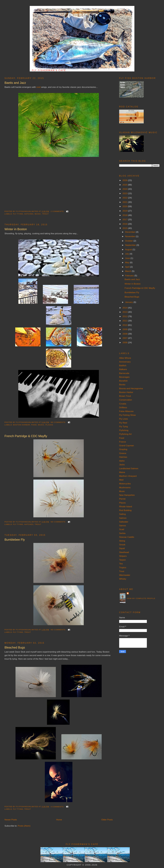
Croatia (123, 404)
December (130, 232)
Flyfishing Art (125, 434)
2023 (125, 193)
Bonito (122, 385)
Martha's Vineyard (128, 476)
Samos (123, 526)
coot (38, 87)
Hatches (29, 214)
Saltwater (124, 522)
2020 (125, 206)
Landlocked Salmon (129, 468)
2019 (125, 211)
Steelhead (124, 552)
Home (59, 820)
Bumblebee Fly (15, 540)
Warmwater (125, 575)
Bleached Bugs (15, 647)
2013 (125, 312)
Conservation (126, 400)
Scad (122, 529)
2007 (125, 338)
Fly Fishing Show (127, 415)
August (129, 249)
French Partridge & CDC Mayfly (26, 436)
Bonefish (123, 381)
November (130, 236)
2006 (125, 342)
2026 (125, 180)
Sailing (122, 514)
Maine (122, 472)
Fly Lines (124, 419)
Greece (123, 453)
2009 (125, 329)
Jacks (122, 465)
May (127, 262)
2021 (125, 202)
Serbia (122, 533)
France (123, 442)
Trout (45, 214)
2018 (125, 215)
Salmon (123, 518)
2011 (125, 321)
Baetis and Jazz (15, 83)
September (131, 245)
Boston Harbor (22, 425)
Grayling (123, 449)
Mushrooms (125, 487)
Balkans (123, 369)
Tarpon (122, 560)
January (129, 302)
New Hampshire (127, 495)
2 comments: (58, 211)
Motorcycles (125, 484)
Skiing (122, 541)
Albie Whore (125, 358)
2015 (125, 228)
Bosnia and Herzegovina (131, 388)
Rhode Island (126, 507)
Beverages (124, 377)
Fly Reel (123, 423)
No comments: (59, 422)
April (128, 267)
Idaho (122, 461)
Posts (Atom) (24, 826)
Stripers (123, 556)
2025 (125, 185)
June (128, 258)
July (127, 254)
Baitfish (123, 366)
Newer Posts (11, 820)
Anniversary (125, 362)
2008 (125, 334)
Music (38, 214)
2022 (125, 198)
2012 (125, 316)
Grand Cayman (127, 446)
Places (49, 425)
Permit (122, 499)
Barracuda (124, 373)
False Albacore (126, 411)
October (129, 241)
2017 (125, 219)
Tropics (123, 567)
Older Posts (107, 820)
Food (34, 425)
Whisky (123, 579)
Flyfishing (124, 430)
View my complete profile (141, 598)
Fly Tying (18, 214)
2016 (125, 224)
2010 (125, 325)
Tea (121, 564)
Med (121, 480)
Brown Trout (125, 396)
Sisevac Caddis (127, 537)
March (128, 271)
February (130, 276)
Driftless (123, 407)
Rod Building (125, 510)
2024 (125, 189)
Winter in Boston (16, 229)
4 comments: (58, 807)
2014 (125, 308)
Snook (122, 545)
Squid (122, 548)
